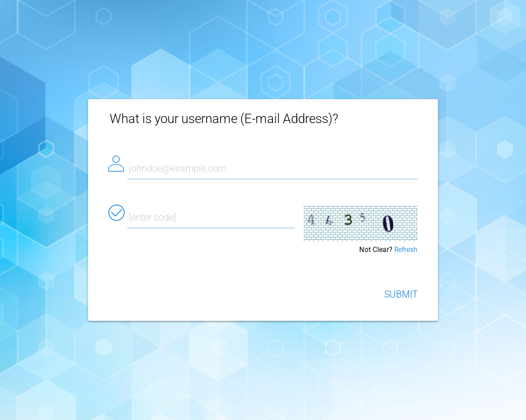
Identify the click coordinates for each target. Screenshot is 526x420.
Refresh (406, 250)
